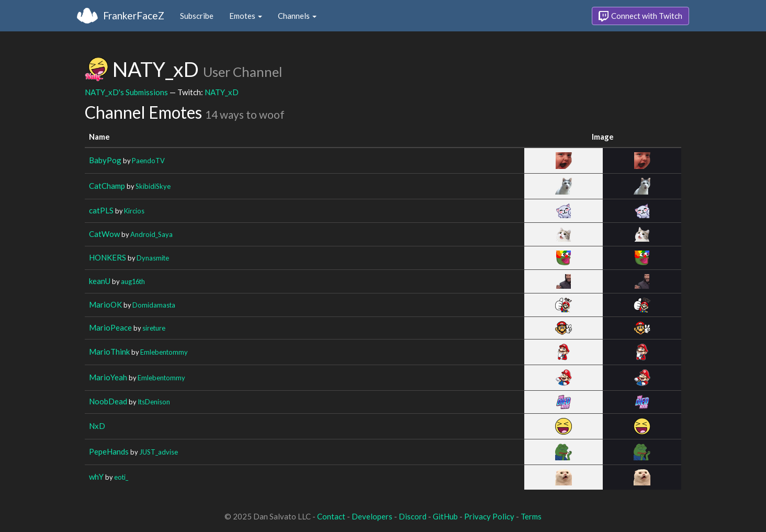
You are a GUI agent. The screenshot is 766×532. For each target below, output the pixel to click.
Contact (331, 516)
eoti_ (121, 477)
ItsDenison (154, 402)
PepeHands (109, 451)
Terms (531, 516)
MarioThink (109, 352)
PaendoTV (148, 161)
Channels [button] (297, 16)
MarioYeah (108, 377)
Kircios (134, 211)
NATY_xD (222, 92)
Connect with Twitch (640, 16)
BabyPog (105, 160)
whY (96, 477)
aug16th (133, 281)
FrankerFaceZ (134, 15)
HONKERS (108, 257)
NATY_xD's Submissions (126, 92)
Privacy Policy (489, 516)
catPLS (101, 210)
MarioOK (105, 304)
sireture (154, 328)
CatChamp (107, 186)
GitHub (445, 516)
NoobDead (108, 401)
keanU (100, 281)
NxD (97, 426)
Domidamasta (154, 305)
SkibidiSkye (153, 186)
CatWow (104, 234)
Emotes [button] (246, 16)
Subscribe (197, 16)
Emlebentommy (164, 352)
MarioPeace (110, 327)
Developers (372, 516)
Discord (413, 516)
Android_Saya (151, 234)
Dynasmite (153, 258)
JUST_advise (159, 452)
